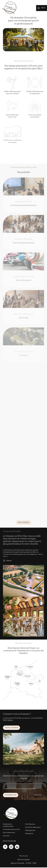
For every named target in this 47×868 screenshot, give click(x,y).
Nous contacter (24, 522)
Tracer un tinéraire (11, 728)
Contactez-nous (11, 795)
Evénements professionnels (8, 825)
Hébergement (30, 831)
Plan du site (24, 856)
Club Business (30, 824)
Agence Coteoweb (18, 863)
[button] (42, 8)
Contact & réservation (33, 827)
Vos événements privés (11, 830)
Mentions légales (24, 860)
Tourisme (6, 836)
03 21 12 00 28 (9, 841)
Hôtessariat (29, 834)
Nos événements (9, 833)
